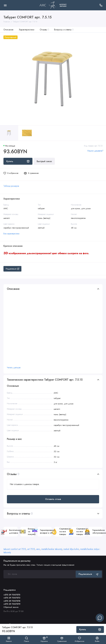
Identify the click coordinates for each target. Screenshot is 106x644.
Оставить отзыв (53, 499)
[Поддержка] (101, 5)
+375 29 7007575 (12, 595)
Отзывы (44, 30)
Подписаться (89, 574)
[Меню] (5, 5)
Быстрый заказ (44, 161)
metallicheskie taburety (52, 549)
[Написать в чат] (100, 618)
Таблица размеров (11, 186)
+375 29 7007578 (12, 601)
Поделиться (12, 269)
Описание (8, 30)
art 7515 (31, 549)
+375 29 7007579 (12, 604)
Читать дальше (14, 367)
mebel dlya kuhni (71, 549)
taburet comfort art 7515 (15, 549)
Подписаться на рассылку (17, 561)
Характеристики (27, 30)
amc (38, 549)
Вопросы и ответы (64, 30)
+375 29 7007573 (12, 598)
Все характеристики (11, 234)
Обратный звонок (11, 607)
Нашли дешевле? (95, 151)
